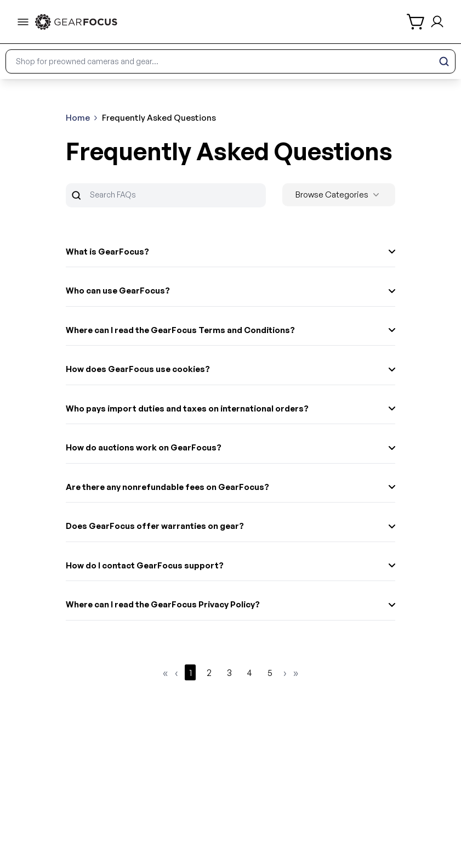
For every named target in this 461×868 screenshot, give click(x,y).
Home (78, 118)
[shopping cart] (416, 22)
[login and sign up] (437, 22)
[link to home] (76, 22)
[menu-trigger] (23, 22)
